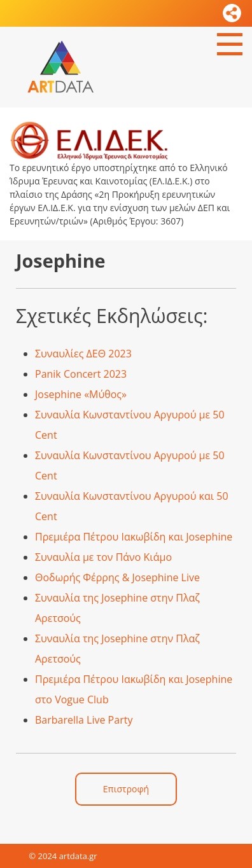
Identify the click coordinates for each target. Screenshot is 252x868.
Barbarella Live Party (84, 720)
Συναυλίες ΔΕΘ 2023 (83, 354)
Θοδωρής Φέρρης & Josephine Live (117, 577)
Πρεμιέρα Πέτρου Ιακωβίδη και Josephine (134, 537)
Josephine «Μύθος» (81, 394)
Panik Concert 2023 (81, 374)
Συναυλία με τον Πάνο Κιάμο (103, 557)
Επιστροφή (126, 789)
